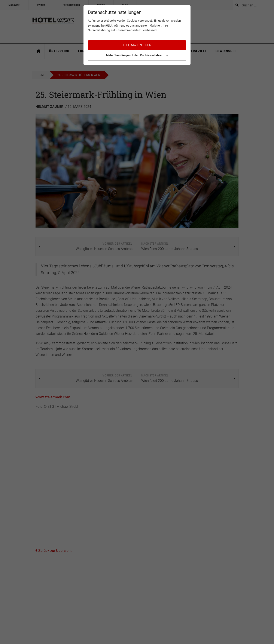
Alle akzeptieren (137, 45)
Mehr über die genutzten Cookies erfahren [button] (137, 55)
